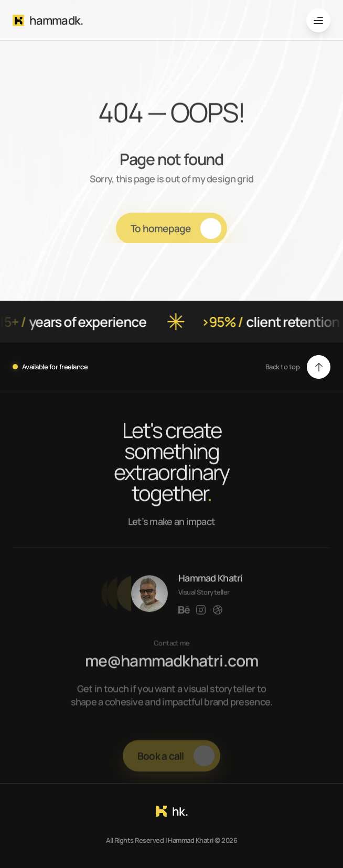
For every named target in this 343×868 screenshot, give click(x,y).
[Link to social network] (184, 618)
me (103, 669)
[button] (298, 367)
